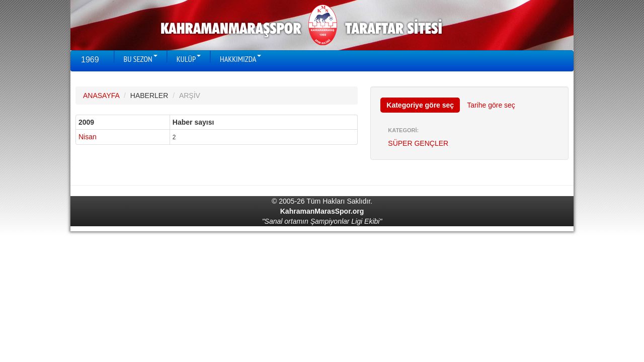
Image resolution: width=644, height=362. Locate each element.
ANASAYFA (101, 96)
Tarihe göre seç (491, 105)
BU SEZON (141, 59)
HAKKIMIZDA (240, 59)
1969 (90, 60)
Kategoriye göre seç (420, 105)
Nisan (88, 137)
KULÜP (189, 59)
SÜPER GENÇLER (418, 143)
